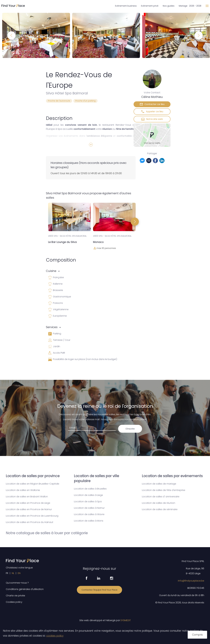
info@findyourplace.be (191, 581)
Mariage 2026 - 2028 (190, 6)
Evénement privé (150, 6)
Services (52, 327)
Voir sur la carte (152, 143)
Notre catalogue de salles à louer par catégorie (47, 533)
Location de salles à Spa (88, 501)
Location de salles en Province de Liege (28, 503)
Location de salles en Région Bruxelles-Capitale (33, 484)
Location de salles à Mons (89, 521)
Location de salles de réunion (159, 503)
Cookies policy (14, 602)
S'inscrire (130, 429)
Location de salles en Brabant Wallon (27, 497)
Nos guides (169, 6)
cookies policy (55, 636)
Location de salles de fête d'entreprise (164, 490)
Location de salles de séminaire (160, 509)
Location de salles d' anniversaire (161, 497)
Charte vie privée (15, 596)
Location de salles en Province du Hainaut (30, 522)
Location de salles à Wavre (89, 514)
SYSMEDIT (126, 620)
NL (13, 573)
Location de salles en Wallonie (23, 490)
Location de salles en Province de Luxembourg (32, 516)
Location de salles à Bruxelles (90, 489)
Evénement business (126, 6)
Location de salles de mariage (159, 484)
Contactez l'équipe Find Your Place (99, 590)
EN (19, 573)
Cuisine (51, 271)
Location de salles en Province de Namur (29, 509)
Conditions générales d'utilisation (25, 589)
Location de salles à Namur (89, 508)
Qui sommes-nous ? (17, 583)
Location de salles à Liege (88, 495)
